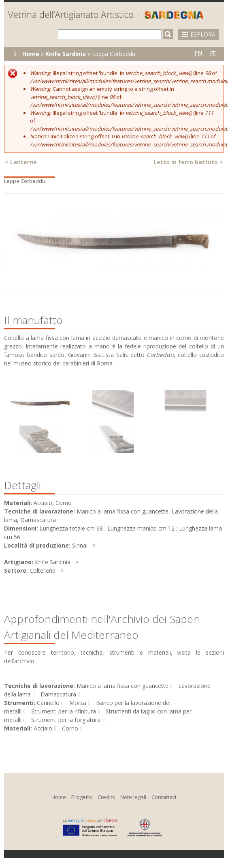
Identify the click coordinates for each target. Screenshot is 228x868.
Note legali (133, 797)
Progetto (82, 797)
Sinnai (80, 545)
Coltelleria (43, 570)
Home (31, 54)
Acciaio (43, 728)
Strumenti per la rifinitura (64, 711)
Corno (70, 728)
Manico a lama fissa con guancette (123, 686)
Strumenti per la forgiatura (66, 720)
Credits (106, 797)
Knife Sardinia (66, 54)
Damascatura (58, 694)
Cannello (48, 703)
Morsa (78, 703)
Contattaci (164, 797)
